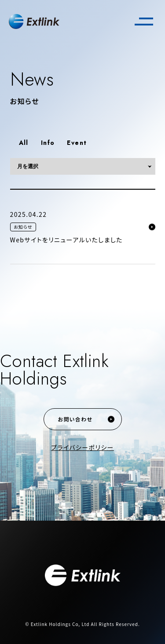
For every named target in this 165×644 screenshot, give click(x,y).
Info (48, 143)
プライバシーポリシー (82, 447)
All (24, 143)
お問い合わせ (75, 419)
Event (77, 143)
